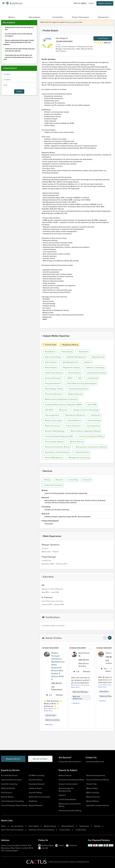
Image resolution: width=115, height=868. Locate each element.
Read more (48, 711)
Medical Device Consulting (39, 797)
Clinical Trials (50, 345)
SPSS (69, 378)
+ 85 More (102, 701)
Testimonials (84, 826)
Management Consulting (78, 457)
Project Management (53, 457)
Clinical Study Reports (53, 442)
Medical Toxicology (52, 420)
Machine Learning (52, 720)
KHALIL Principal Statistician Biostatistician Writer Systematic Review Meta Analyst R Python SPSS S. (58, 666)
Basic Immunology (52, 357)
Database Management (75, 357)
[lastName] (19, 80)
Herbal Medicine (73, 420)
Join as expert (80, 3)
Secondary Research (37, 784)
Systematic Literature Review (56, 452)
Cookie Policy (81, 830)
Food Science (7, 793)
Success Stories (17, 826)
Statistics (87, 362)
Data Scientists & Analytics (12, 780)
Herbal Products (81, 452)
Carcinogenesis (92, 426)
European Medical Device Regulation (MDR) (62, 405)
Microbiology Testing (53, 389)
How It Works (34, 826)
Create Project (103, 38)
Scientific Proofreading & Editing (71, 780)
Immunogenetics (51, 415)
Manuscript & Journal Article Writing (90, 447)
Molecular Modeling (80, 692)
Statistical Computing (94, 367)
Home (3, 826)
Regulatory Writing (69, 345)
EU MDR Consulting (36, 775)
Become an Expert (41, 759)
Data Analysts (34, 17)
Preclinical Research (52, 394)
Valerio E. (110, 653)
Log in (91, 3)
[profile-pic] (47, 654)
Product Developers (80, 17)
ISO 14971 (48, 410)
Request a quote (71, 22)
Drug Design (92, 378)
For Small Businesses (9, 775)
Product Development (53, 485)
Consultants (58, 17)
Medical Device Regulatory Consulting (60, 399)
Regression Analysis (70, 367)
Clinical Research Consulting (12, 801)
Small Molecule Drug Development (81, 383)
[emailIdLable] (19, 85)
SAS (79, 378)
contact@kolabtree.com (95, 762)
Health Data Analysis (53, 373)
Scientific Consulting (9, 784)
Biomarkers (82, 352)
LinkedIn (43, 848)
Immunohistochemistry (95, 373)
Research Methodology (54, 431)
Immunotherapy (93, 420)
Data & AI (86, 480)
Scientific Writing (35, 780)
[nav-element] (105, 638)
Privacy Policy (65, 830)
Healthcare (94, 415)
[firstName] (19, 74)
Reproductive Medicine (74, 415)
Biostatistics (49, 352)
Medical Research (36, 805)
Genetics (62, 795)
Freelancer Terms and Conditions (41, 830)
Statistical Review (8, 788)
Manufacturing (97, 357)
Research (59, 480)
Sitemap (97, 826)
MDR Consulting (93, 793)
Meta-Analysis (50, 367)
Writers (11, 17)
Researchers (104, 17)
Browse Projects (68, 826)
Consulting (73, 480)
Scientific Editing (35, 793)
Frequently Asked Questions (70, 762)
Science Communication (68, 784)
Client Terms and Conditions (12, 830)
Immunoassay (66, 352)
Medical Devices (74, 394)
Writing (46, 480)
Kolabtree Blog (46, 845)
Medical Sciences (51, 426)
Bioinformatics (74, 373)
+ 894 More (48, 725)
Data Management (69, 362)
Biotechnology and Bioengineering (66, 790)
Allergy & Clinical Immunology (85, 410)
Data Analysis (50, 362)
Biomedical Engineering (96, 775)
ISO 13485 (91, 405)
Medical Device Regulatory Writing (84, 431)
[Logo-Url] (14, 3)
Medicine (62, 410)
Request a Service (105, 3)
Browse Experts (50, 826)
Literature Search (35, 788)
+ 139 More (75, 703)
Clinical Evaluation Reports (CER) (58, 436)
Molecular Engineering (77, 698)
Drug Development (52, 383)
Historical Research (52, 378)
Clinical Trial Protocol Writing (90, 436)
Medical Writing (75, 442)
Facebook (72, 845)
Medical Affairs (92, 788)
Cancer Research (72, 426)
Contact (19, 91)
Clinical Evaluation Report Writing (14, 805)
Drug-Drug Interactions (77, 389)
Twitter (60, 845)
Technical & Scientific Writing (56, 447)
